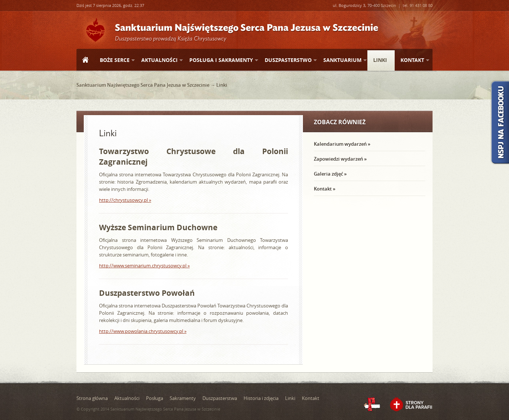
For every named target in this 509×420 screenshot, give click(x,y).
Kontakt (412, 60)
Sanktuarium (342, 60)
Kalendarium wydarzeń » (342, 144)
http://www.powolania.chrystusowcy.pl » (143, 331)
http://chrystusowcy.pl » (125, 200)
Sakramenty (183, 398)
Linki (380, 60)
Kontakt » (325, 189)
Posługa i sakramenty (221, 60)
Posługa (155, 398)
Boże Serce (114, 60)
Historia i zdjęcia (261, 398)
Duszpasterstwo (288, 60)
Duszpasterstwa (220, 398)
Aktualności (159, 60)
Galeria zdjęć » (330, 174)
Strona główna (85, 60)
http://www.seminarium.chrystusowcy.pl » (144, 266)
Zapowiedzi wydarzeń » (340, 159)
